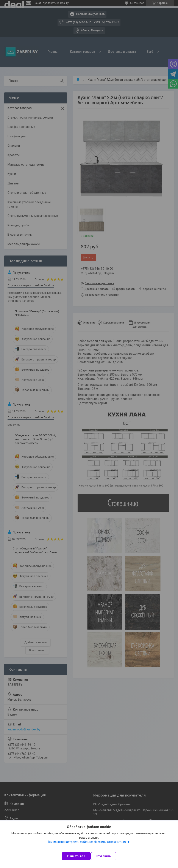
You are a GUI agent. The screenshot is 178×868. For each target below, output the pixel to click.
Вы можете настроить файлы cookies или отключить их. (88, 842)
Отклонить (104, 856)
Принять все (76, 856)
